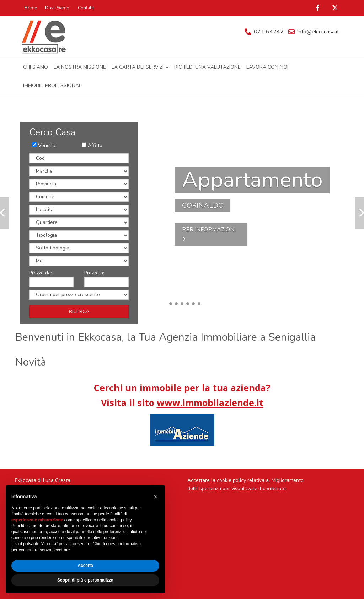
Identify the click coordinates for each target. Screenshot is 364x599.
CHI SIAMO (36, 67)
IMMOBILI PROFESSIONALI (53, 86)
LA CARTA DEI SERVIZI (140, 67)
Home (31, 8)
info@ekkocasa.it (318, 32)
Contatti (86, 8)
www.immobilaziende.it (210, 403)
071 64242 (269, 32)
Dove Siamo (57, 8)
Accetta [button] (85, 566)
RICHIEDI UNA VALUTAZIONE (207, 67)
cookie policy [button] (119, 520)
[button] (156, 497)
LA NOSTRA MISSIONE (80, 67)
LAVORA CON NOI (267, 67)
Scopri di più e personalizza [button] (85, 580)
